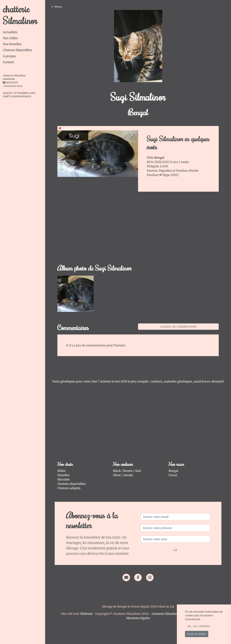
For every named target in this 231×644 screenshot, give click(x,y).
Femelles (63, 475)
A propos (9, 56)
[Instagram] (150, 577)
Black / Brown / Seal (127, 471)
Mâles (62, 471)
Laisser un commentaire (178, 327)
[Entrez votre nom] (175, 539)
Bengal (173, 471)
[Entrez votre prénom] (175, 528)
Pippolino (166, 171)
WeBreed (86, 614)
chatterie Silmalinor (20, 15)
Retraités (64, 479)
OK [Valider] (175, 550)
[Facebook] (138, 577)
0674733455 (12, 83)
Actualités (10, 32)
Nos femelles (12, 44)
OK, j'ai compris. (199, 626)
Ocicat (173, 475)
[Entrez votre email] (175, 517)
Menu (58, 7)
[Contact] (126, 577)
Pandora (182, 171)
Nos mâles (10, 38)
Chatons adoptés (69, 488)
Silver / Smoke (123, 475)
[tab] (24, 32)
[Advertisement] (138, 230)
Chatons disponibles (18, 50)
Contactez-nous (13, 86)
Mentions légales (138, 618)
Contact (9, 62)
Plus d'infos (197, 634)
